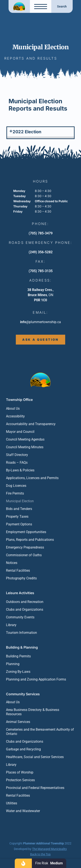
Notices (12, 563)
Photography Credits (21, 578)
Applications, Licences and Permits (32, 478)
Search (62, 6)
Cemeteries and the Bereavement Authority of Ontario (40, 732)
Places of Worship (20, 772)
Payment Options (19, 524)
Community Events (20, 617)
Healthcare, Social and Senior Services (35, 757)
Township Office (19, 400)
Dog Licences (16, 486)
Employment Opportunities (26, 532)
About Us (13, 409)
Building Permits (18, 656)
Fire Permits (15, 493)
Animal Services (18, 722)
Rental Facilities (18, 570)
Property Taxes (17, 516)
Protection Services (20, 780)
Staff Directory (17, 455)
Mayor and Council (20, 432)
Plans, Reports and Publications (30, 540)
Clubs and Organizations (25, 609)
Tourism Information (21, 633)
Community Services (23, 694)
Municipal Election (20, 501)
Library (11, 625)
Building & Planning (22, 647)
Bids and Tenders (19, 509)
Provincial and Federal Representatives (35, 788)
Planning (13, 664)
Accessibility (15, 416)
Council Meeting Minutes (25, 447)
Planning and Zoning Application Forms (36, 679)
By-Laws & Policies (20, 470)
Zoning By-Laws (18, 672)
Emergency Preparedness (25, 547)
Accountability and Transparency (31, 424)
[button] (40, 133)
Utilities (12, 803)
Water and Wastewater (23, 811)
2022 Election (27, 132)
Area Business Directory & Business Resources (33, 712)
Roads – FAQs (17, 462)
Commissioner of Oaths (24, 555)
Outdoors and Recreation (25, 602)
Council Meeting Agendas (25, 439)
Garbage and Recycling (23, 749)
